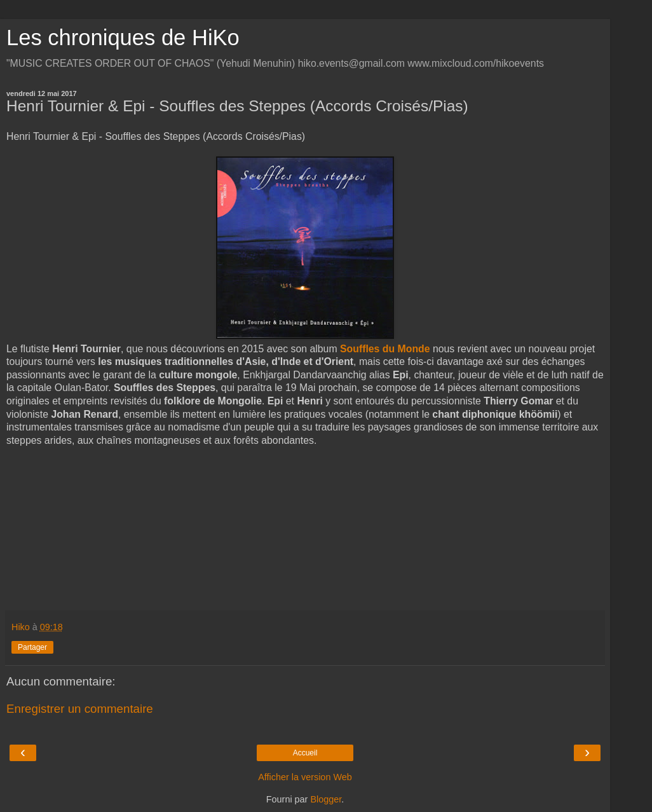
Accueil (305, 753)
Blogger (326, 799)
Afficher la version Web (305, 777)
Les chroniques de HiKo (123, 38)
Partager (32, 647)
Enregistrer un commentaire (80, 709)
